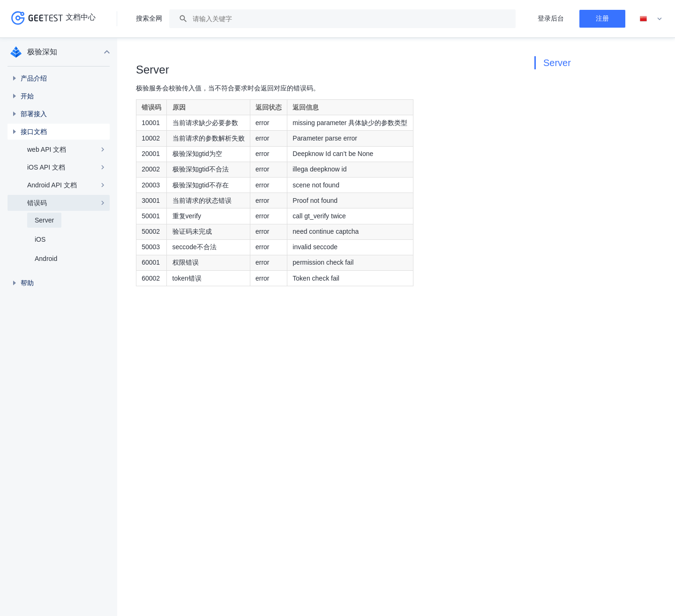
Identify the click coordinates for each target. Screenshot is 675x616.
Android (46, 259)
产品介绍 (34, 78)
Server (557, 63)
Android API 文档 (52, 185)
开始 (27, 96)
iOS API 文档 (46, 167)
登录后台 (551, 18)
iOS (40, 239)
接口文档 (34, 132)
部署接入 (34, 114)
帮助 (27, 283)
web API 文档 (47, 149)
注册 (602, 18)
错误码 (37, 203)
